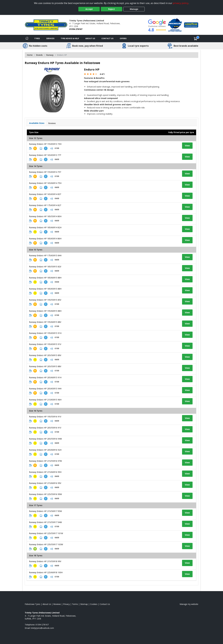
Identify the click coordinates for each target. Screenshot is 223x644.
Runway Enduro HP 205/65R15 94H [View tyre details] (45, 389)
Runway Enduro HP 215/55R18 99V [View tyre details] (45, 561)
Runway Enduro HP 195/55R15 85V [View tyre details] (45, 300)
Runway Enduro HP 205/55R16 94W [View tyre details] (45, 439)
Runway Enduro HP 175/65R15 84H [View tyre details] (45, 255)
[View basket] (196, 39)
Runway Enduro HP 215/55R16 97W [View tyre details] (45, 461)
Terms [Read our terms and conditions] (75, 604)
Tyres (37, 38)
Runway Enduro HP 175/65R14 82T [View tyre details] (45, 205)
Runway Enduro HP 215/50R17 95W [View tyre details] (45, 511)
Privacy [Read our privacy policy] (66, 604)
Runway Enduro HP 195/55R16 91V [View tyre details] (45, 417)
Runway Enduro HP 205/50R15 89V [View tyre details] (45, 355)
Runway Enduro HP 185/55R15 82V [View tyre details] (45, 267)
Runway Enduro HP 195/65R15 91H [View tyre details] (45, 333)
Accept (89, 9)
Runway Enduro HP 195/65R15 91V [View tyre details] (45, 344)
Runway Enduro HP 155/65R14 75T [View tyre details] (45, 172)
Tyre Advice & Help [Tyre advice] (70, 38)
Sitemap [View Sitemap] (84, 604)
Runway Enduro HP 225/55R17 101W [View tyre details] (46, 533)
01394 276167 (76, 29)
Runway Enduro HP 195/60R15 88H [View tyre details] (45, 311)
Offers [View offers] (123, 38)
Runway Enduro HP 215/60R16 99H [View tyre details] (45, 472)
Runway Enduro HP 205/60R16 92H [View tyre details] (45, 450)
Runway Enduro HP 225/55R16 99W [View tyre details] (45, 494)
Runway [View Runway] (50, 55)
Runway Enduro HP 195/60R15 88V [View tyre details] (45, 322)
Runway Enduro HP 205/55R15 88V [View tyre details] (45, 366)
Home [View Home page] (30, 55)
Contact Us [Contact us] (107, 38)
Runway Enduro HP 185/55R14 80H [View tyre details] (45, 216)
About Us (90, 38)
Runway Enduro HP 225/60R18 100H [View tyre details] (46, 572)
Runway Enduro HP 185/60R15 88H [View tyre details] (45, 278)
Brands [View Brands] (39, 55)
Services (50, 38)
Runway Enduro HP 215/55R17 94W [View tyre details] (45, 522)
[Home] (27, 39)
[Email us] (42, 628)
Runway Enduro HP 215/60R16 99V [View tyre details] (45, 483)
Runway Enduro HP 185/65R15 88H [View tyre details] (45, 289)
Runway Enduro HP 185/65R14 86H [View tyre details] (45, 239)
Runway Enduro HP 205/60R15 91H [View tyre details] (45, 377)
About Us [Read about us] (47, 604)
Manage (134, 9)
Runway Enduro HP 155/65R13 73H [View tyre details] (45, 144)
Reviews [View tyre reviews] (52, 123)
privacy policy (181, 3)
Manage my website (189, 604)
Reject (111, 9)
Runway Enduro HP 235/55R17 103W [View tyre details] (46, 544)
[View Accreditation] (175, 25)
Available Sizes (37, 123)
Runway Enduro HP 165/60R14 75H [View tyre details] (45, 183)
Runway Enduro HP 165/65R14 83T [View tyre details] (45, 194)
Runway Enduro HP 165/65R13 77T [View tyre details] (45, 155)
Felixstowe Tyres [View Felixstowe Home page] (32, 604)
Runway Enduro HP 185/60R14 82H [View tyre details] (45, 227)
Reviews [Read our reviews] (57, 604)
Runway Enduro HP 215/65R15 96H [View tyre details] (45, 400)
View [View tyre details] (187, 146)
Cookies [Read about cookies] (94, 604)
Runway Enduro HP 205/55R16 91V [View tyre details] (45, 428)
